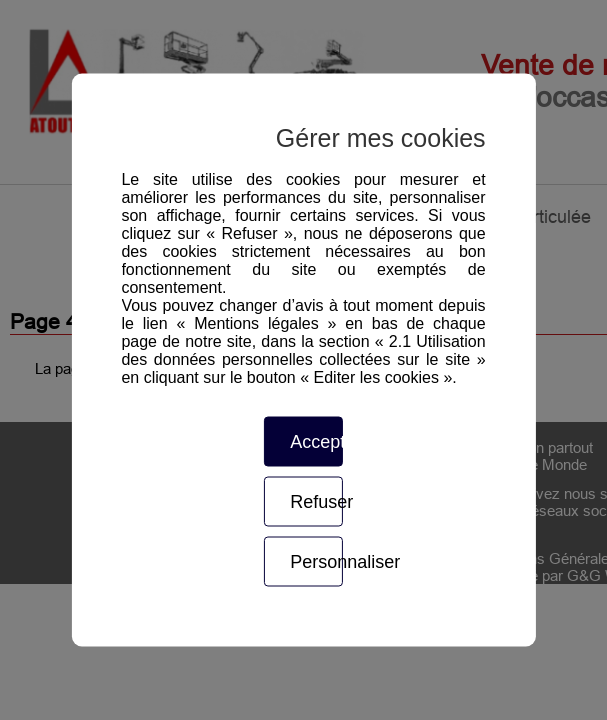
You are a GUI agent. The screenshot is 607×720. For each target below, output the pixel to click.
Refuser (316, 502)
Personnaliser (316, 562)
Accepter (316, 442)
